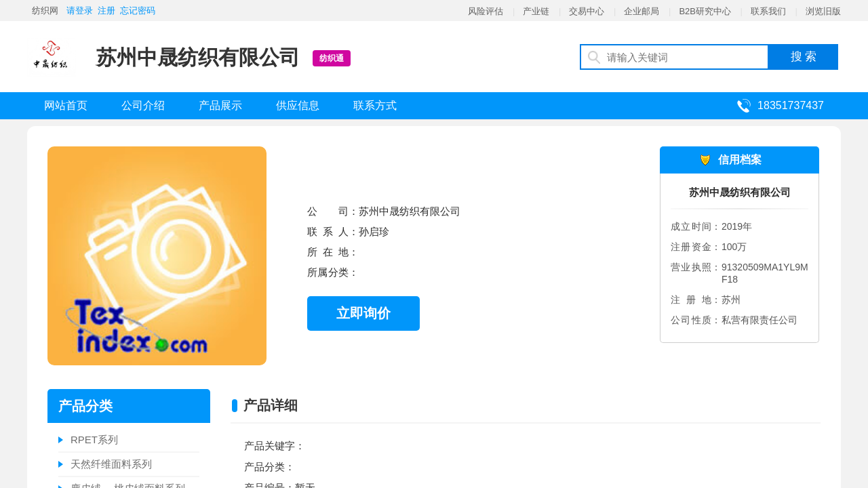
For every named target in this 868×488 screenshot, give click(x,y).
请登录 (80, 11)
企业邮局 (642, 11)
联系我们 (768, 11)
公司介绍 (143, 105)
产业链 (536, 11)
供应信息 (298, 105)
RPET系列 (94, 440)
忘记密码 (138, 11)
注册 (106, 11)
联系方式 (375, 105)
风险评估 (486, 11)
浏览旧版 (823, 11)
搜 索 (804, 57)
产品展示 (220, 105)
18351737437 (791, 105)
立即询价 (363, 313)
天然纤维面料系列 (111, 464)
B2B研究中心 (705, 11)
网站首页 (66, 105)
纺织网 (45, 11)
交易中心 (587, 11)
